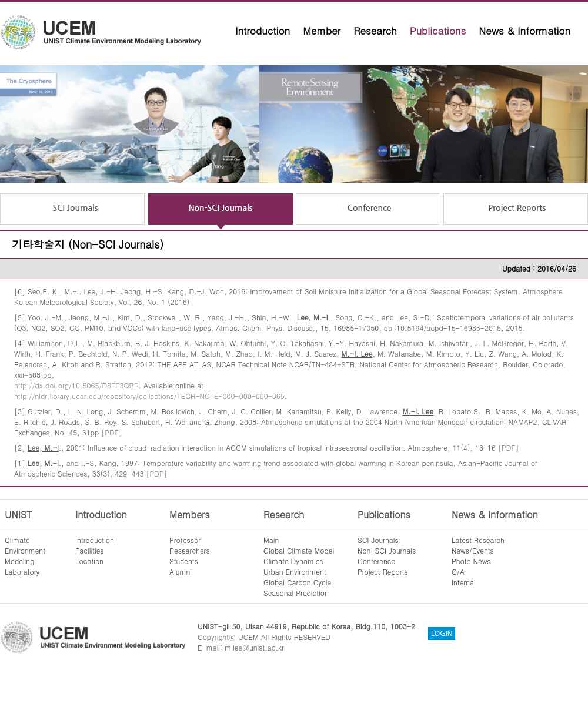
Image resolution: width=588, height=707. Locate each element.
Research (375, 31)
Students (184, 561)
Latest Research (478, 540)
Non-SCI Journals (387, 550)
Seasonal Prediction (296, 593)
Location (89, 561)
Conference (376, 561)
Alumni (181, 572)
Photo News (471, 561)
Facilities (90, 550)
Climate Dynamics (293, 561)
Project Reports (383, 572)
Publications (438, 31)
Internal (464, 582)
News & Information (524, 31)
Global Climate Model (299, 550)
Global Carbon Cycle (297, 582)
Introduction (263, 31)
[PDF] (112, 432)
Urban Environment (295, 572)
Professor (185, 540)
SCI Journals (378, 540)
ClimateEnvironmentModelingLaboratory (25, 556)
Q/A (458, 572)
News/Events (473, 550)
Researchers (190, 550)
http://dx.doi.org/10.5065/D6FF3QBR (76, 385)
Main (271, 540)
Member (322, 31)
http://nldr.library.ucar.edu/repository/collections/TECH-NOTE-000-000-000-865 (149, 396)
